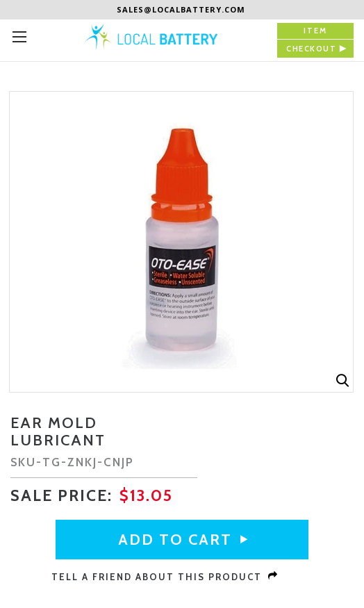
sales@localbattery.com (181, 9)
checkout (311, 49)
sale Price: (64, 495)
